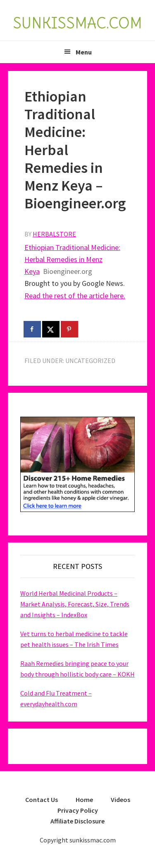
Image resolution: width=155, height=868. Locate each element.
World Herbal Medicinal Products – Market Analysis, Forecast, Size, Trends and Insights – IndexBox (75, 604)
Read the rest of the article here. (75, 296)
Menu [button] (84, 52)
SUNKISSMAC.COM (77, 23)
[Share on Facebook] (33, 329)
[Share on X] (51, 329)
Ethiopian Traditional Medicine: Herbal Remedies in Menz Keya (72, 259)
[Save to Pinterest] (70, 329)
